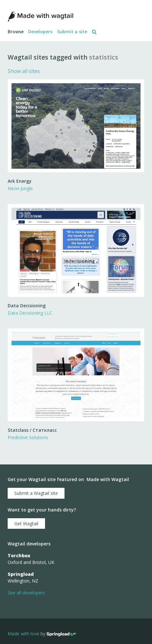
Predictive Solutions (28, 437)
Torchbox (19, 555)
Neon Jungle (20, 188)
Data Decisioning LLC (30, 313)
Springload (21, 574)
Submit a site (72, 32)
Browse (16, 32)
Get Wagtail (26, 523)
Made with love (23, 634)
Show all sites (24, 71)
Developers (40, 32)
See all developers (26, 593)
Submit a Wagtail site (36, 493)
